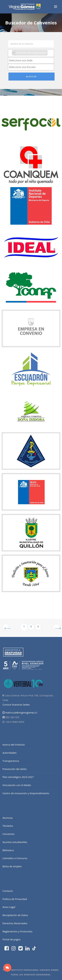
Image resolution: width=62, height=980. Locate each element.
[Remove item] (14, 53)
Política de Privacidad (15, 899)
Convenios (9, 834)
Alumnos (8, 818)
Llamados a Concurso (15, 858)
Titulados (8, 826)
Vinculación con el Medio (17, 785)
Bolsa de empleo (12, 866)
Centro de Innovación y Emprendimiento (26, 793)
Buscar (31, 77)
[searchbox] (49, 53)
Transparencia (11, 761)
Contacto (8, 891)
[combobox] (31, 53)
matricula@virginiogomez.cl (21, 713)
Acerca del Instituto (14, 745)
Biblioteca (8, 850)
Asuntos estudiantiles (15, 842)
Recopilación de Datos (15, 915)
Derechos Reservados (15, 923)
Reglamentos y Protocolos (17, 931)
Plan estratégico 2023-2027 (18, 777)
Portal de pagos (11, 939)
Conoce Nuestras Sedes (16, 705)
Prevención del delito (15, 769)
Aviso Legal (9, 907)
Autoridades (10, 753)
